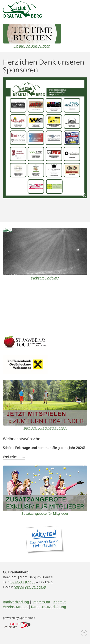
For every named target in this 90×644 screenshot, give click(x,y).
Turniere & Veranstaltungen (45, 428)
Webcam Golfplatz (45, 278)
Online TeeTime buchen (32, 46)
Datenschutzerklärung (48, 607)
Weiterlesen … (14, 457)
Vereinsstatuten (15, 607)
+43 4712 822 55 (23, 582)
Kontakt (59, 602)
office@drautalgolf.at (30, 587)
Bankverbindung (16, 602)
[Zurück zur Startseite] (22, 9)
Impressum (41, 602)
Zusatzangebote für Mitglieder (45, 513)
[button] (85, 9)
